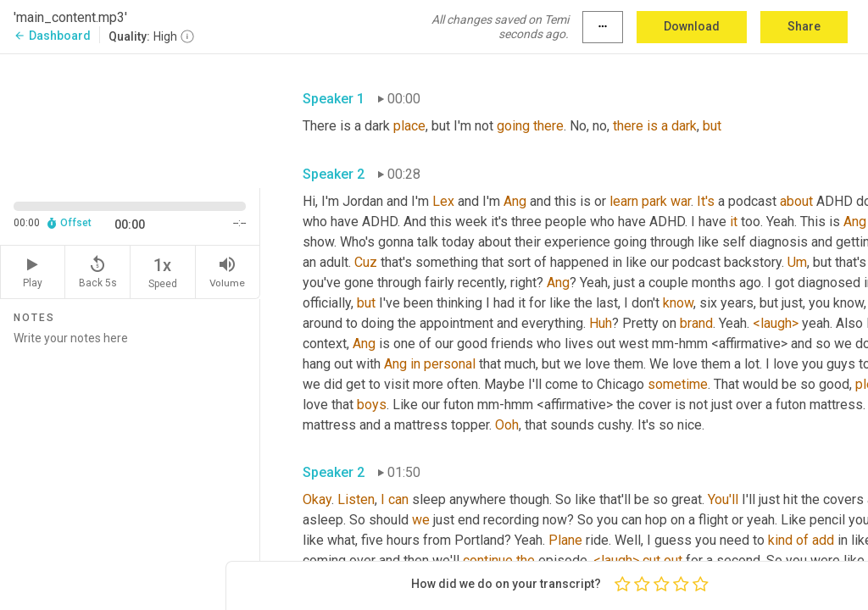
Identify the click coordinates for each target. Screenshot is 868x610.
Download (692, 26)
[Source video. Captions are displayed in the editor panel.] (130, 119)
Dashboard (52, 36)
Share (804, 26)
